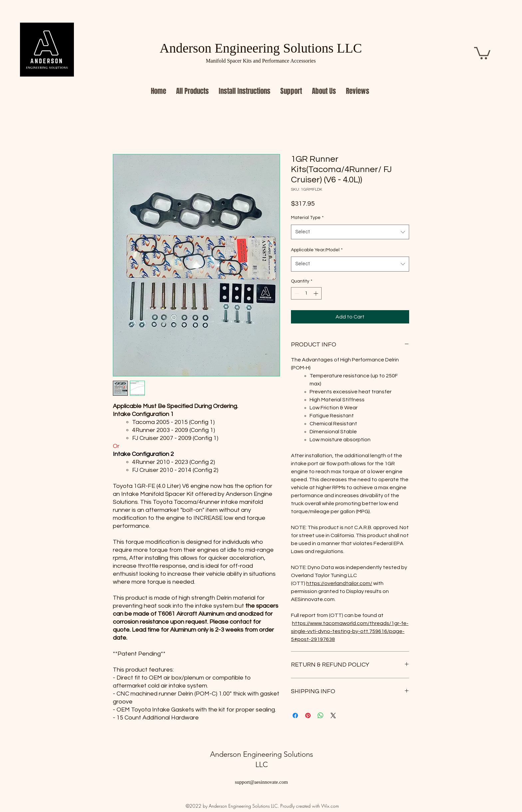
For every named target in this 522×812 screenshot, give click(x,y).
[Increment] (316, 293)
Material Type (307, 218)
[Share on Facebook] (295, 715)
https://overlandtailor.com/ (339, 583)
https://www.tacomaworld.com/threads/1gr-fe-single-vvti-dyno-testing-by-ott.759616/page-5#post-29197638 (350, 631)
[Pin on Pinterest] (308, 715)
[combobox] (350, 232)
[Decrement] (296, 293)
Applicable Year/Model (317, 250)
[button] (482, 52)
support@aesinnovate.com (261, 782)
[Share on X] (333, 715)
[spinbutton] (306, 293)
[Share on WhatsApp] (321, 715)
